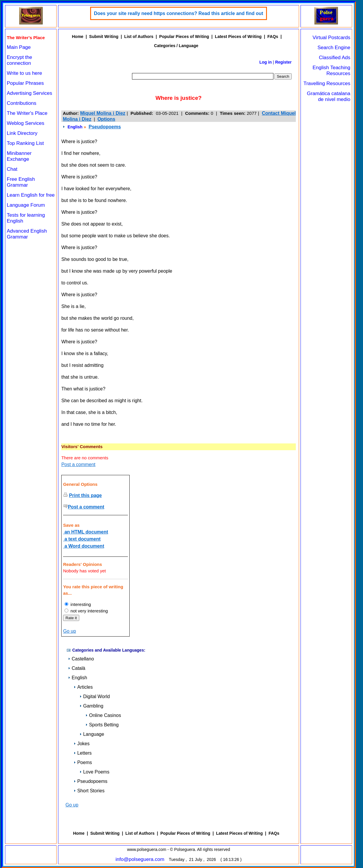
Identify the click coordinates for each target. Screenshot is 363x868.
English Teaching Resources (331, 71)
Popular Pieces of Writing (184, 37)
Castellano (81, 659)
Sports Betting (102, 725)
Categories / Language (176, 46)
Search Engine (334, 48)
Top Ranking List (25, 143)
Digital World (95, 696)
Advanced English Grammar (27, 234)
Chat (12, 169)
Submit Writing (104, 37)
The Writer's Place (27, 113)
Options (106, 119)
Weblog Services (25, 123)
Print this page (85, 495)
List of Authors (139, 37)
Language (92, 734)
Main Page (19, 47)
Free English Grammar (21, 182)
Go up (70, 631)
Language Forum (26, 205)
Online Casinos (103, 715)
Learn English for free (31, 195)
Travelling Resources (327, 83)
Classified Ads (335, 58)
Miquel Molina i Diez (103, 113)
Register (283, 62)
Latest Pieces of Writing (238, 37)
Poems (83, 762)
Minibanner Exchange (19, 156)
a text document (82, 539)
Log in (265, 62)
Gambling (91, 706)
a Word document (84, 546)
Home (78, 37)
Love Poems (94, 772)
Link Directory (22, 133)
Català (77, 668)
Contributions (22, 103)
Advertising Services (29, 93)
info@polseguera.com (140, 859)
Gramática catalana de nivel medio (329, 96)
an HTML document (86, 532)
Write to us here (24, 73)
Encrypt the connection (19, 60)
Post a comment (78, 464)
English (75, 127)
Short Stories (89, 791)
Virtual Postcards (331, 38)
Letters (83, 753)
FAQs (273, 37)
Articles (83, 687)
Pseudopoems (105, 127)
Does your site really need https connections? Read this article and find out (179, 13)
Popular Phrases (25, 83)
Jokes (82, 744)
